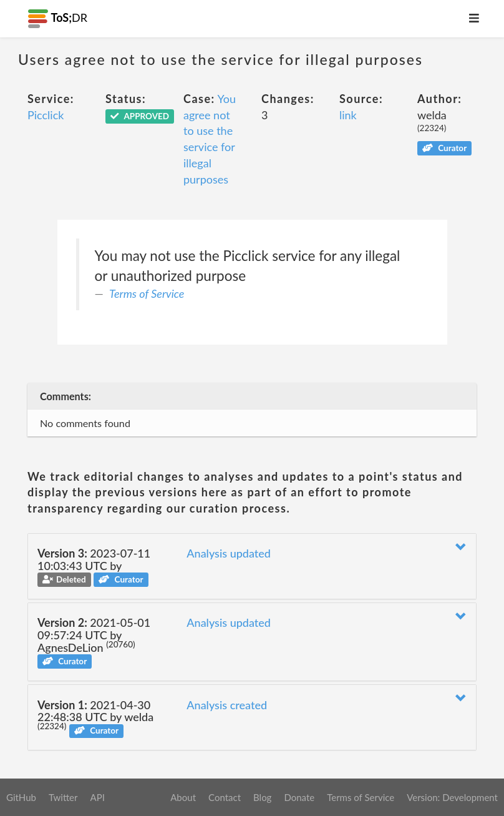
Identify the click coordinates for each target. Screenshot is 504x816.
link (348, 115)
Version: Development (452, 797)
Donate (299, 797)
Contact (225, 797)
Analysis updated (229, 553)
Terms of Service (147, 293)
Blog (262, 797)
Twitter (63, 797)
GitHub (21, 797)
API (97, 797)
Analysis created (227, 705)
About (183, 797)
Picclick (46, 115)
